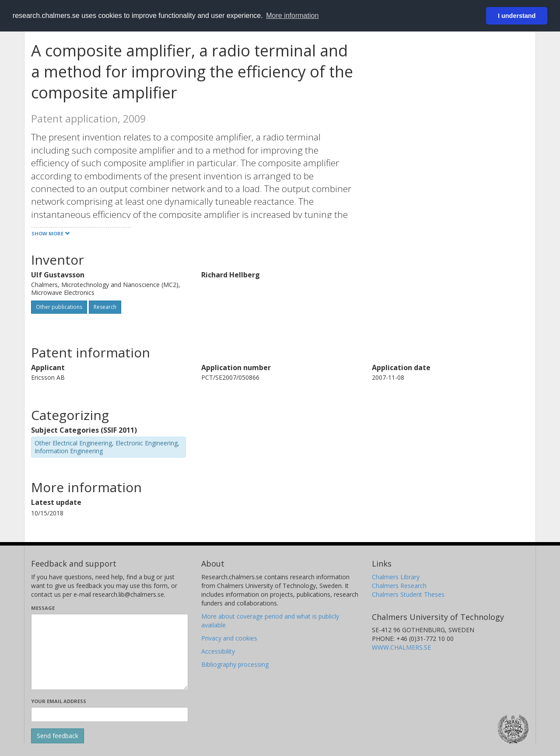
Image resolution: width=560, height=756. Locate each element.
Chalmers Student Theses (408, 594)
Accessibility (218, 651)
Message (43, 608)
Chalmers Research (399, 586)
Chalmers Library (396, 577)
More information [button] (292, 16)
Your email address (59, 701)
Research (105, 307)
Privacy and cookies (229, 638)
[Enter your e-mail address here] (110, 714)
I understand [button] (517, 16)
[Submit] (58, 736)
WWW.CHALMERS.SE (401, 647)
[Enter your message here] (110, 652)
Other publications (59, 307)
